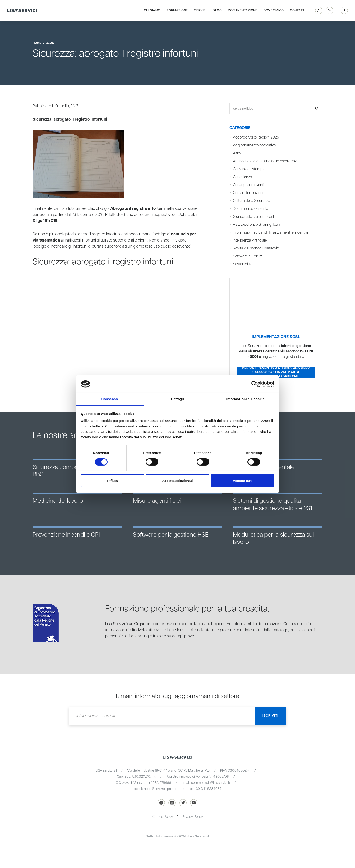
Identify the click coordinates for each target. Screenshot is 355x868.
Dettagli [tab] (177, 399)
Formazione (177, 10)
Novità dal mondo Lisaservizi (257, 248)
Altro (237, 153)
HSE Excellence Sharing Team (257, 225)
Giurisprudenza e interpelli (254, 217)
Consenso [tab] (109, 399)
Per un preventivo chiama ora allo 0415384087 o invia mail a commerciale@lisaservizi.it (276, 372)
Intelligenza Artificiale (250, 240)
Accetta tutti (243, 481)
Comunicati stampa (249, 169)
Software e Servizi (248, 256)
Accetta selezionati (177, 481)
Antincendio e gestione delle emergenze (266, 161)
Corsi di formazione (249, 193)
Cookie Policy (163, 817)
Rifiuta (112, 481)
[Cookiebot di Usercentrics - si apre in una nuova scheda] (255, 384)
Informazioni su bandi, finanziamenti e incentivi (271, 232)
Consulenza (243, 177)
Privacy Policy (192, 817)
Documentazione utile (251, 209)
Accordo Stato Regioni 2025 (257, 137)
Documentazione (243, 10)
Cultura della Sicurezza (252, 201)
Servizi (200, 10)
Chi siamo (152, 10)
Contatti (298, 10)
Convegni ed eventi (249, 185)
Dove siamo (274, 10)
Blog (217, 10)
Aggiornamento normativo (255, 145)
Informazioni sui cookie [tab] (246, 399)
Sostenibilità (243, 264)
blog (50, 43)
